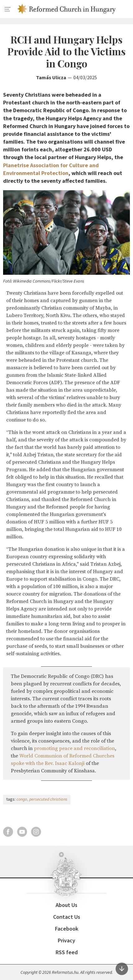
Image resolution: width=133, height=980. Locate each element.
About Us (66, 905)
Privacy (66, 940)
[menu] (8, 9)
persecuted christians (48, 799)
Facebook (67, 929)
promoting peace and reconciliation (74, 748)
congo (22, 799)
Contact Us (67, 917)
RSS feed (67, 952)
